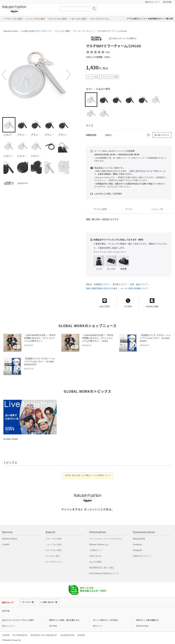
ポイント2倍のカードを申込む (106, 620)
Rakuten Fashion (29, 9)
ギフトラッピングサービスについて (110, 252)
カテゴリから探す (54, 550)
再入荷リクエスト (162, 135)
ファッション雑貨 (62, 31)
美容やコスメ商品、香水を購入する (64, 620)
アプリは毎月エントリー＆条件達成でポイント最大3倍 (150, 19)
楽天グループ (151, 2)
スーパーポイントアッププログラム (106, 539)
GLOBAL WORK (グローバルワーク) (36, 31)
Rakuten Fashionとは (99, 545)
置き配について (120, 284)
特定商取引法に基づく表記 (102, 568)
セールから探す (53, 556)
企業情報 (6, 635)
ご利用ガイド (95, 550)
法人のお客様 (95, 562)
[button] (4, 75)
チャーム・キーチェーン (83, 31)
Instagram (137, 550)
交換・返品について (139, 284)
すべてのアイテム (54, 562)
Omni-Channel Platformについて (104, 573)
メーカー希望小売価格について (134, 288)
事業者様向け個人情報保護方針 (44, 635)
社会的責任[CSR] (67, 635)
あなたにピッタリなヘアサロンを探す (18, 620)
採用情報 (81, 635)
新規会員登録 (139, 539)
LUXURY (6, 545)
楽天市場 (167, 2)
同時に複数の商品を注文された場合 (102, 288)
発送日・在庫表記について (98, 284)
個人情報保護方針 (20, 635)
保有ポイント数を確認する (147, 620)
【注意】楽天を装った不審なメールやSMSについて (88, 475)
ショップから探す (54, 545)
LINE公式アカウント (142, 556)
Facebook (137, 545)
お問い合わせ (95, 556)
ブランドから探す (54, 539)
